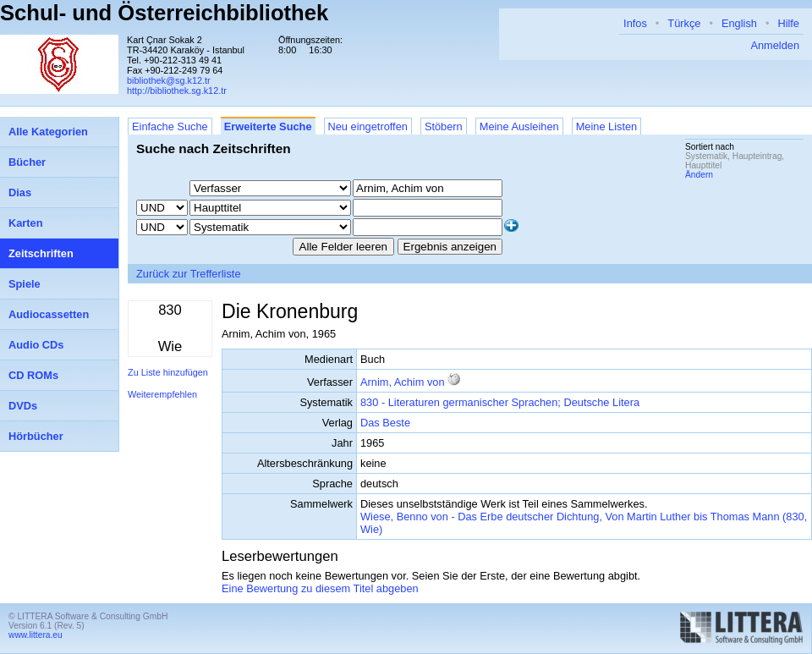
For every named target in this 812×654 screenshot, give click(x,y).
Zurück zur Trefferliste (189, 274)
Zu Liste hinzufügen (168, 372)
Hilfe (788, 23)
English (739, 23)
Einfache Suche (170, 126)
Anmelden (775, 45)
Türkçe (684, 23)
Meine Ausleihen (519, 126)
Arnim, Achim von (403, 382)
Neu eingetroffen (368, 126)
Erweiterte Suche (268, 126)
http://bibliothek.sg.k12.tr (177, 91)
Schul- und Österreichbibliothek (164, 13)
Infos (635, 23)
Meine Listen (607, 126)
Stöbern (444, 126)
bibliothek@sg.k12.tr (169, 80)
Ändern (699, 175)
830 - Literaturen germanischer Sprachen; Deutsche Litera (500, 402)
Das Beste (385, 423)
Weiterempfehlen (162, 394)
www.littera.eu (36, 635)
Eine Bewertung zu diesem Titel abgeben (320, 588)
